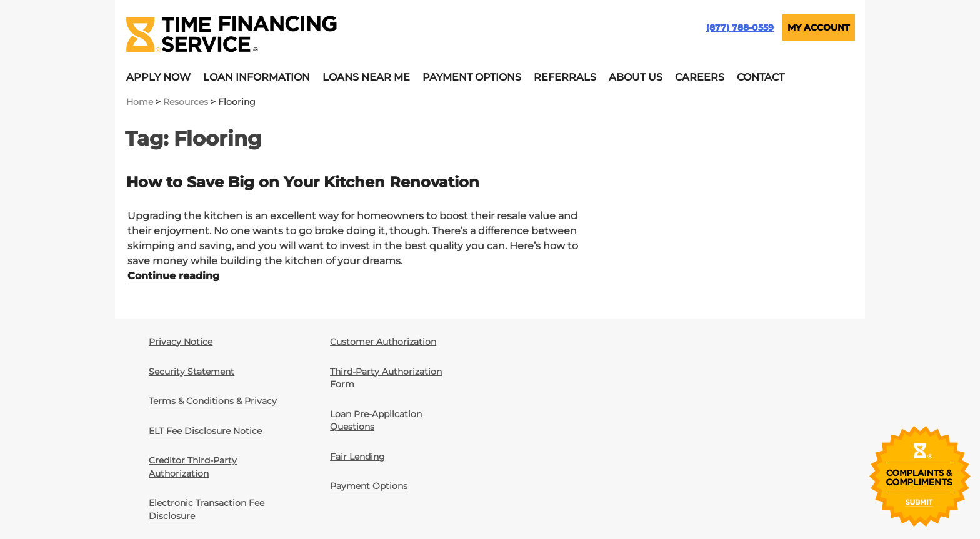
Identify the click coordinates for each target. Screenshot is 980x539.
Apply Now (158, 77)
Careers (700, 77)
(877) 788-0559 (740, 27)
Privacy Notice (181, 342)
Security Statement (192, 372)
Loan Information (257, 77)
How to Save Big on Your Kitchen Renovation (303, 182)
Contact (761, 77)
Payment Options (472, 77)
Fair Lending (357, 457)
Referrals (565, 77)
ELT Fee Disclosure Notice (205, 431)
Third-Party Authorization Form (386, 378)
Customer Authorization (383, 342)
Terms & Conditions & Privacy (213, 401)
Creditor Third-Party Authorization (193, 467)
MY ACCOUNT (819, 27)
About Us (636, 77)
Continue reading (173, 276)
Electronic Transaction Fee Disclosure (207, 509)
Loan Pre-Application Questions (376, 420)
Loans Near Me (366, 77)
